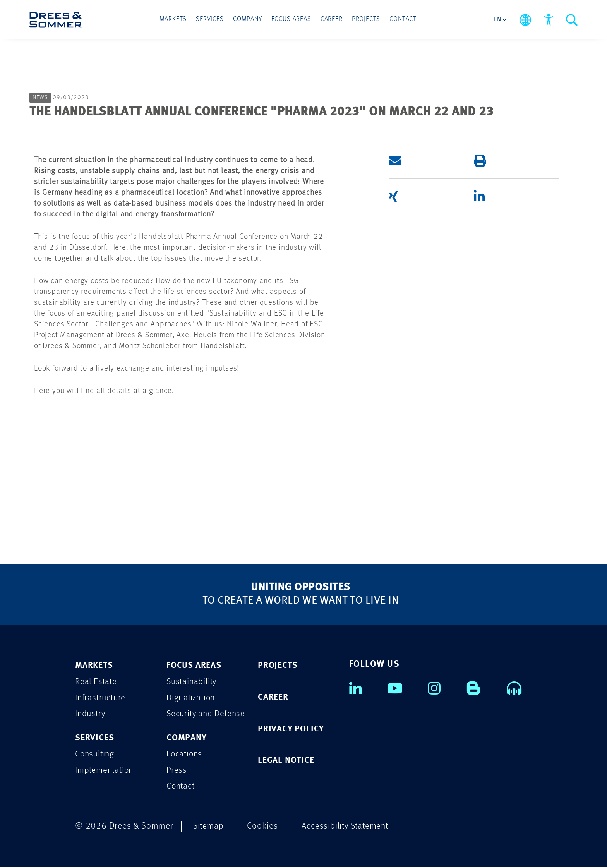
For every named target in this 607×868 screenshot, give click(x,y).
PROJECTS (279, 666)
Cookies (264, 827)
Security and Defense (207, 714)
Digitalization (192, 698)
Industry (91, 714)
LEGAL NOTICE (287, 761)
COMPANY (188, 738)
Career (331, 20)
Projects (364, 20)
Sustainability (193, 682)
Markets (176, 20)
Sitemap (209, 827)
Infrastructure (101, 698)
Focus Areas (291, 20)
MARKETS (95, 666)
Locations (185, 755)
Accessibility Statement (348, 827)
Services (212, 20)
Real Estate (96, 682)
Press (177, 771)
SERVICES (95, 738)
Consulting (96, 755)
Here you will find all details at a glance (103, 391)
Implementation (105, 771)
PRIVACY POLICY (292, 729)
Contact (401, 20)
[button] (420, 161)
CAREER (274, 697)
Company (248, 20)
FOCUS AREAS (195, 666)
